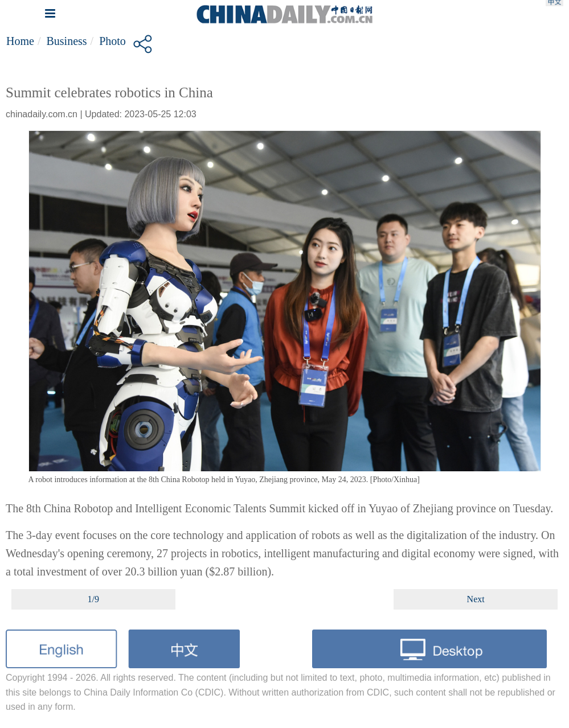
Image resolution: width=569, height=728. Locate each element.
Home (20, 41)
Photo (112, 41)
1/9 (93, 599)
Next (476, 599)
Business (66, 41)
